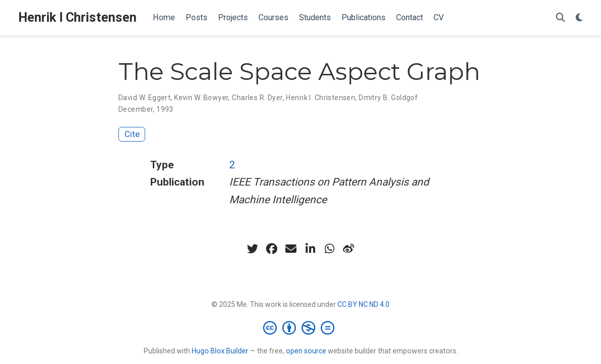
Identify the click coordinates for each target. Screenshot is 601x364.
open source (306, 351)
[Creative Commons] (301, 328)
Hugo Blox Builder (220, 351)
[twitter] (252, 249)
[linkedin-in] (310, 249)
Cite (132, 134)
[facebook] (272, 249)
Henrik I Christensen (77, 17)
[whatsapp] (329, 249)
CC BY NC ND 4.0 (363, 304)
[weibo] (349, 249)
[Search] (561, 18)
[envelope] (291, 249)
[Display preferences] (579, 18)
